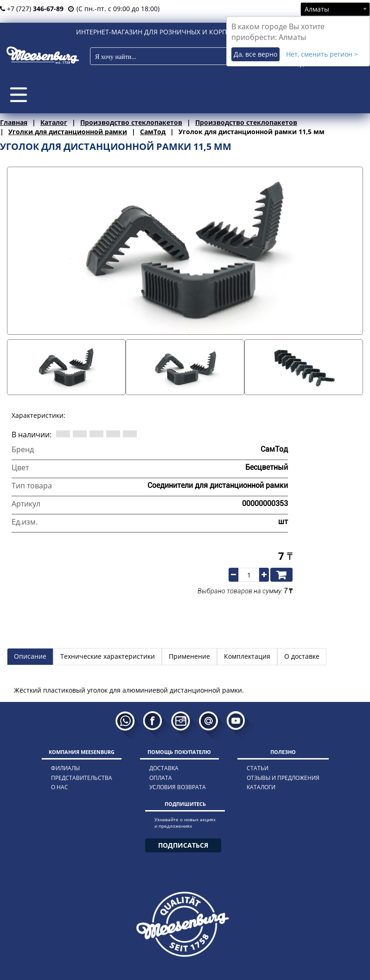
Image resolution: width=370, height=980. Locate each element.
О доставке (302, 656)
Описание (30, 656)
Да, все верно (255, 54)
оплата (161, 778)
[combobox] (335, 9)
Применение (189, 656)
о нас (60, 787)
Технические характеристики (108, 656)
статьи (258, 768)
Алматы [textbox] (317, 9)
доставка (164, 768)
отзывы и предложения (283, 778)
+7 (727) (32, 9)
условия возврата (178, 787)
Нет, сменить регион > (322, 54)
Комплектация (247, 656)
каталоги (261, 787)
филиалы (65, 768)
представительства (82, 778)
